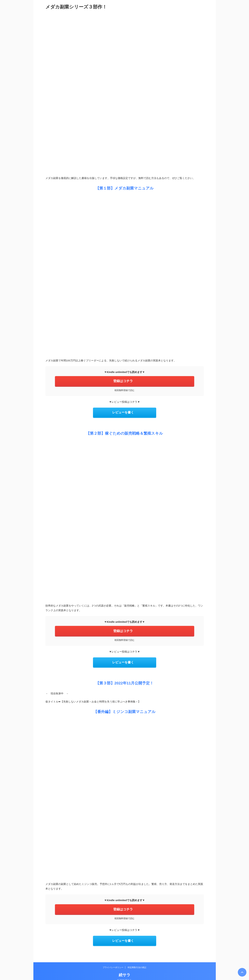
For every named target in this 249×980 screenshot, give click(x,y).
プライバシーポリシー (113, 962)
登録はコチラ (123, 381)
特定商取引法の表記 (137, 962)
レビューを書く (123, 411)
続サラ (125, 970)
